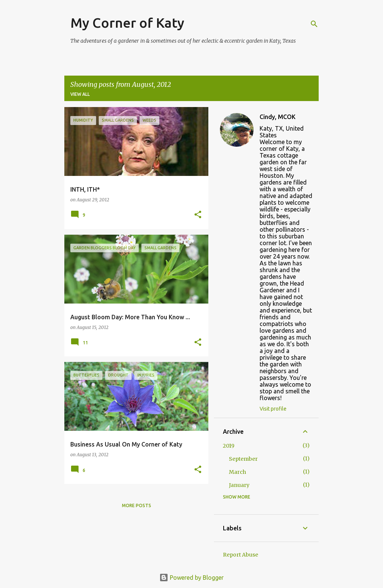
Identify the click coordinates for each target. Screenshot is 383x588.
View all (80, 94)
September (243, 459)
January (239, 485)
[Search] (314, 24)
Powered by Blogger (191, 578)
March (238, 472)
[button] (198, 215)
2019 (229, 446)
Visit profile (273, 409)
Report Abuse (240, 555)
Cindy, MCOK (278, 117)
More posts (137, 505)
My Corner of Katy (127, 23)
